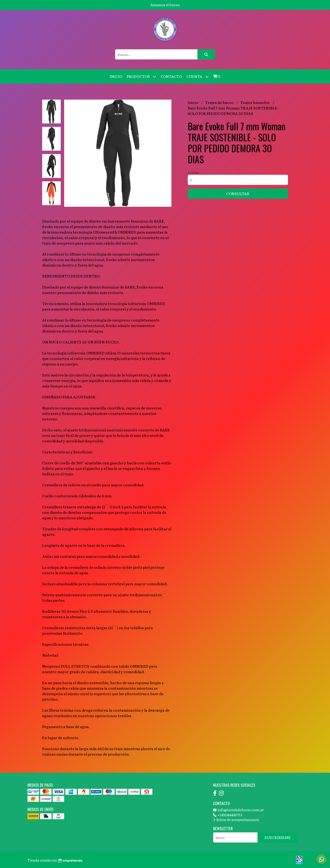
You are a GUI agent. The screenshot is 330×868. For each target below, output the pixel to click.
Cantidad (193, 172)
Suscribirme (278, 837)
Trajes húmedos (255, 102)
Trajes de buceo (220, 102)
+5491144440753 (228, 815)
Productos (141, 77)
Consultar (238, 193)
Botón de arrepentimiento (236, 820)
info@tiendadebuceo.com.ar (238, 810)
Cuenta (198, 77)
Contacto (171, 76)
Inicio (116, 76)
